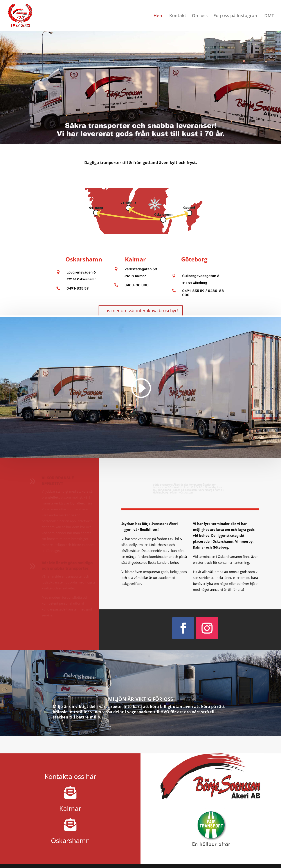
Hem (159, 16)
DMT (269, 16)
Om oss (200, 16)
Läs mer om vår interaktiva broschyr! (141, 311)
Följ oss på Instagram (236, 16)
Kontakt (178, 16)
